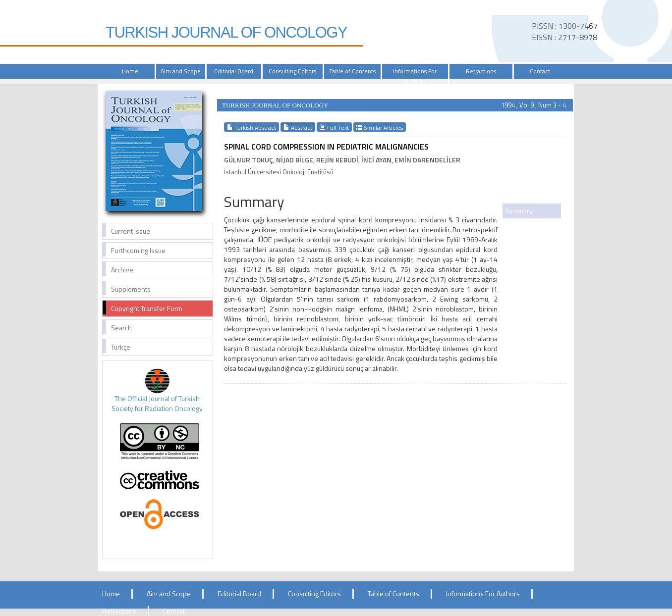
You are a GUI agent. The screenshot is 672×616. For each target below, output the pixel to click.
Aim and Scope (181, 71)
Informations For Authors (415, 76)
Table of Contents (352, 71)
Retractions (481, 71)
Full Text (334, 127)
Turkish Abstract (252, 127)
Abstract (298, 127)
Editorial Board (234, 71)
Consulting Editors (292, 71)
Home (130, 71)
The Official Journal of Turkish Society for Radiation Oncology (157, 403)
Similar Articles (380, 127)
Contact (540, 71)
